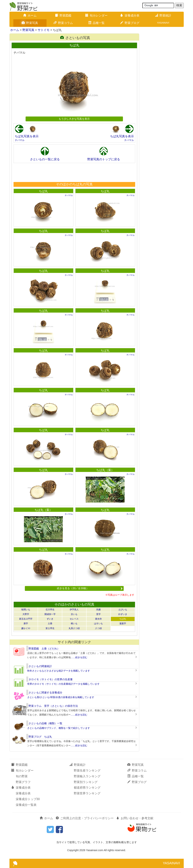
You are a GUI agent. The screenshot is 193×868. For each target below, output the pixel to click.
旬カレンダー (96, 15)
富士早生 (50, 628)
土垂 (50, 623)
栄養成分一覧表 (26, 805)
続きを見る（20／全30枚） (90, 588)
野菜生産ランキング (87, 771)
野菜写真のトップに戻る (104, 159)
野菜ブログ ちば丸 (40, 737)
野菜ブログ (130, 23)
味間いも (26, 610)
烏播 (98, 610)
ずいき (50, 619)
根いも (74, 623)
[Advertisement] (74, 172)
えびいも (123, 610)
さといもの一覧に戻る (45, 159)
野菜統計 (163, 15)
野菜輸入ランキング (87, 776)
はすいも (98, 623)
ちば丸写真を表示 (27, 136)
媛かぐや (26, 628)
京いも (74, 614)
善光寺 (98, 619)
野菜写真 (30, 23)
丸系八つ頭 (74, 628)
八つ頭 (98, 628)
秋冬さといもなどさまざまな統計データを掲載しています (59, 671)
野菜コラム (63, 23)
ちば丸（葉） (105, 470)
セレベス (74, 619)
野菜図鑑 (63, 15)
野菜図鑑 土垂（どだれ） (44, 649)
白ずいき (123, 614)
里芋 (98, 614)
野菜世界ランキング (87, 793)
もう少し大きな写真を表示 (74, 119)
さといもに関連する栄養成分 (45, 693)
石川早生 (50, 610)
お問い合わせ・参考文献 (135, 818)
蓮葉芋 (123, 623)
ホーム (30, 15)
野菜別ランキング (86, 782)
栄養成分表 (130, 15)
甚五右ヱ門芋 (26, 619)
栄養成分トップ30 (28, 799)
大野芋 (26, 614)
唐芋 (26, 623)
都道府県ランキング (87, 788)
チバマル (20, 140)
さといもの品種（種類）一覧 (45, 723)
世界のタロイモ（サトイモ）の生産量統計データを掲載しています (63, 684)
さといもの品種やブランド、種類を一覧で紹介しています (59, 728)
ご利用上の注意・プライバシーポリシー (85, 818)
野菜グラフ (23, 782)
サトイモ (44, 30)
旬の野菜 (22, 776)
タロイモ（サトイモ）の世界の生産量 (51, 679)
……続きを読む (79, 657)
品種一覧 (96, 23)
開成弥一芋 (50, 614)
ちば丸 (43, 191)
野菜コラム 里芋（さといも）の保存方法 (53, 706)
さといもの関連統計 (40, 666)
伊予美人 (74, 610)
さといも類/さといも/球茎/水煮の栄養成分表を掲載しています (61, 697)
